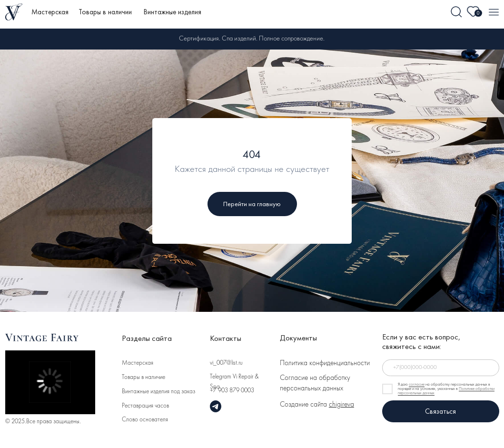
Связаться (440, 411)
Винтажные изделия (173, 12)
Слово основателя (145, 420)
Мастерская (50, 12)
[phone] (441, 368)
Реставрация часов (145, 406)
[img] (457, 12)
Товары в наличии (105, 12)
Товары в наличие (143, 377)
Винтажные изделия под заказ (158, 392)
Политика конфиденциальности (325, 363)
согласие (417, 385)
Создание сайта (317, 405)
